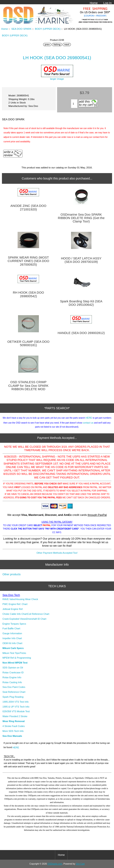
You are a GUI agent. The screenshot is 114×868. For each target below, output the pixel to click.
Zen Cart (80, 864)
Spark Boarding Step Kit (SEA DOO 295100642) (81, 303)
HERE (89, 418)
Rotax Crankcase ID (13, 672)
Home (94, 3)
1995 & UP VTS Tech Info (16, 707)
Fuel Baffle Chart (11, 628)
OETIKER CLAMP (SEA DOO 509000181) (28, 343)
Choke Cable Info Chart (15, 614)
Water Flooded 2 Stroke (15, 716)
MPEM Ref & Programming (17, 658)
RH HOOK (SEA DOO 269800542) (28, 294)
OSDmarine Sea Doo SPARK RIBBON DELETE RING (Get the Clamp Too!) (81, 218)
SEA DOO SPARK (21, 29)
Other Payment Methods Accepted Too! (57, 553)
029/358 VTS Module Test (16, 711)
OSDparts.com (55, 864)
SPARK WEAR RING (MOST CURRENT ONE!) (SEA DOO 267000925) (28, 261)
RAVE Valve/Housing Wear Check (20, 599)
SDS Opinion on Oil (13, 668)
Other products (12, 574)
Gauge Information (12, 633)
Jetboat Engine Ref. (13, 609)
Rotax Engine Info (12, 677)
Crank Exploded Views (14, 619)
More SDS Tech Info (13, 731)
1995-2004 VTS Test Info (16, 702)
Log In (107, 3)
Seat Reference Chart (14, 692)
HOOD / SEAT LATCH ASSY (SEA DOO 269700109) (81, 260)
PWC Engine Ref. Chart (15, 604)
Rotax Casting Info (12, 682)
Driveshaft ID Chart (36, 619)
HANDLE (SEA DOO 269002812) (81, 333)
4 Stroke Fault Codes (14, 726)
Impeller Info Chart (12, 638)
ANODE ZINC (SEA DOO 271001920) (28, 207)
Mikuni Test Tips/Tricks (14, 653)
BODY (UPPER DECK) (48, 29)
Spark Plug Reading (13, 697)
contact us (88, 423)
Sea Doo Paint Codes (14, 687)
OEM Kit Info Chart (12, 643)
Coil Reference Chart (38, 614)
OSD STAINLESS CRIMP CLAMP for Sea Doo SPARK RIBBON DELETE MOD (28, 385)
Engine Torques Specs (14, 624)
